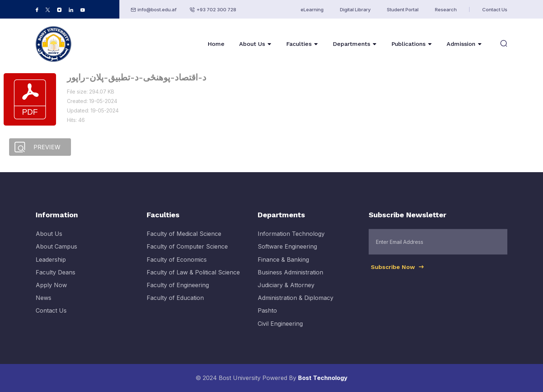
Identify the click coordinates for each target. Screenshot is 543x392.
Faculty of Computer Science (187, 253)
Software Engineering (287, 253)
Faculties (299, 44)
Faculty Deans (56, 279)
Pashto (267, 317)
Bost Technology (323, 378)
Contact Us (495, 9)
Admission (461, 44)
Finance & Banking (283, 266)
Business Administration (290, 279)
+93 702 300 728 (216, 9)
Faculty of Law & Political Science (193, 279)
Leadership (51, 266)
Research (446, 9)
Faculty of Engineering (178, 292)
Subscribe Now (398, 274)
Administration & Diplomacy (296, 305)
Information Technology (291, 241)
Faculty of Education (175, 305)
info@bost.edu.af (157, 9)
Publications (408, 44)
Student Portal (403, 9)
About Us (252, 44)
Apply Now (51, 292)
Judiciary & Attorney (286, 292)
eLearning (312, 9)
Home (216, 44)
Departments (351, 44)
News (43, 305)
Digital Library (355, 9)
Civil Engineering (280, 330)
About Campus (56, 253)
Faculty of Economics (177, 266)
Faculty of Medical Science (184, 241)
